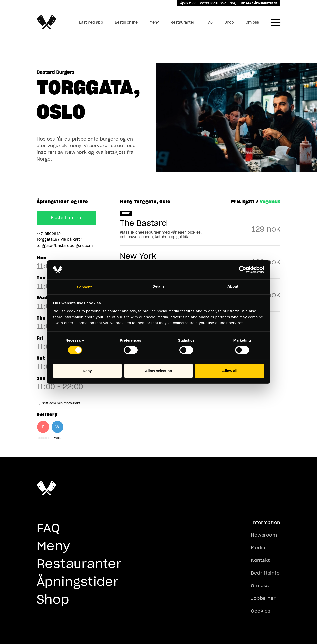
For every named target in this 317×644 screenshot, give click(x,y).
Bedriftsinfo (265, 573)
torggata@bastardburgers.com (65, 246)
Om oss (252, 22)
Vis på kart (70, 239)
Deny (87, 371)
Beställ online (66, 218)
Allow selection (158, 371)
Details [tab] (158, 286)
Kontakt (260, 560)
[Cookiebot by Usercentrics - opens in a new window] (243, 270)
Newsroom (264, 535)
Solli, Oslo (219, 3)
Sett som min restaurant (58, 403)
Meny (154, 22)
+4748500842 (49, 234)
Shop (229, 22)
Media (258, 548)
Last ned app (91, 22)
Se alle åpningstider (259, 3)
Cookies (261, 611)
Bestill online (126, 22)
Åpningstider (78, 581)
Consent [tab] (84, 287)
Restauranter (183, 22)
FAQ (210, 22)
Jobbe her (263, 598)
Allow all (230, 371)
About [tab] (233, 286)
